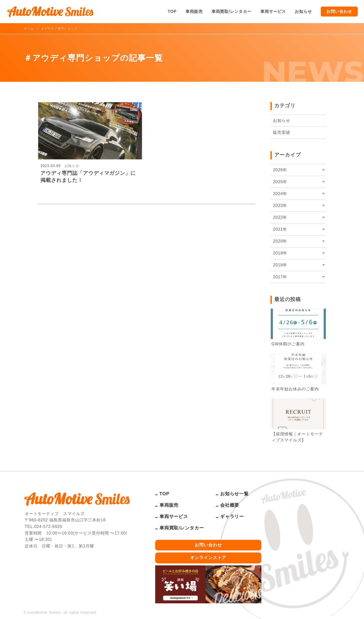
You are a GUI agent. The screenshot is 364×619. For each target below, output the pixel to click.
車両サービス (273, 12)
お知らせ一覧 (235, 494)
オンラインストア (208, 558)
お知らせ (303, 12)
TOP (172, 12)
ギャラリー (232, 517)
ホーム (29, 29)
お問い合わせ (339, 12)
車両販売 (194, 12)
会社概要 (230, 505)
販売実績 (282, 132)
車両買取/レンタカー (232, 12)
